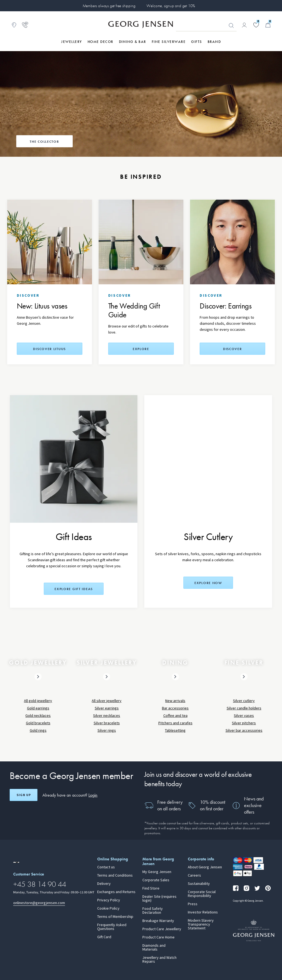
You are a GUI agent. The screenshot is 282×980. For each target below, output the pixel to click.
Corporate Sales (156, 880)
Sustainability (199, 884)
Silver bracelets (107, 723)
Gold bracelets (38, 723)
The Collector (44, 142)
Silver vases (244, 716)
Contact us (106, 867)
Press (193, 904)
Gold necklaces (38, 716)
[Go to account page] (244, 25)
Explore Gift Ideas (74, 589)
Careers (194, 876)
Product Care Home (158, 937)
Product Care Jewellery (162, 929)
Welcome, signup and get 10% (171, 6)
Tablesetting (175, 730)
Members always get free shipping (109, 6)
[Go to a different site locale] (16, 862)
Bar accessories (175, 708)
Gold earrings (38, 708)
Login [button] (93, 795)
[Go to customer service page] (25, 25)
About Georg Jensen (205, 867)
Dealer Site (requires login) (159, 899)
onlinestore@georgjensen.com (39, 903)
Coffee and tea (175, 716)
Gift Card (104, 937)
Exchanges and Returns (116, 892)
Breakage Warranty (158, 921)
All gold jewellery (38, 701)
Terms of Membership (115, 917)
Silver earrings (107, 708)
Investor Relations (203, 912)
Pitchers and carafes (175, 723)
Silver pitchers (244, 723)
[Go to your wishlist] (256, 25)
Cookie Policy (108, 909)
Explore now (208, 583)
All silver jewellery (107, 701)
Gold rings (38, 730)
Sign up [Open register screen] (24, 795)
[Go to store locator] (14, 25)
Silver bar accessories (244, 730)
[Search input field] (206, 25)
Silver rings (107, 730)
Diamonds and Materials (154, 948)
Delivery (104, 884)
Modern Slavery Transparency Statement (201, 924)
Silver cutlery (244, 701)
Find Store (151, 888)
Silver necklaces (107, 716)
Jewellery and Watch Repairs (159, 960)
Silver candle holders (244, 708)
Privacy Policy (109, 900)
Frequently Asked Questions (112, 927)
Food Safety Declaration (153, 911)
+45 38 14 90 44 (40, 884)
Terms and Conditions (115, 876)
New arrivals (175, 701)
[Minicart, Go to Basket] (268, 25)
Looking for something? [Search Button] (231, 26)
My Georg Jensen (157, 872)
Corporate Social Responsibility (202, 894)
